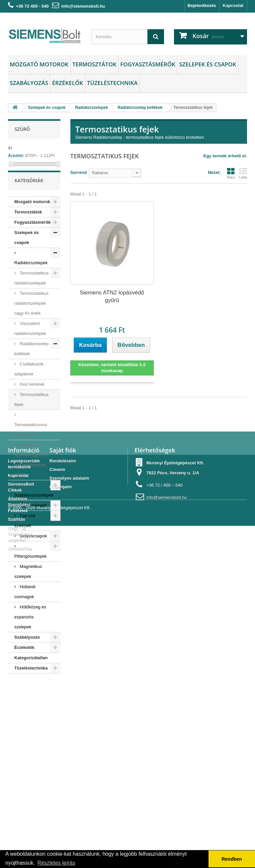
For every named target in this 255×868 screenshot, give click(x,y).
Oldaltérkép (20, 826)
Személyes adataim (69, 756)
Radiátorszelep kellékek (31, 358)
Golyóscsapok (33, 545)
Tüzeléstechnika (112, 83)
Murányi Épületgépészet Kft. (175, 740)
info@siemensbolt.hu (83, 6)
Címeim (57, 747)
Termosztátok (94, 64)
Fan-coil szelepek (25, 530)
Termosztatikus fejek (31, 408)
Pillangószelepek (31, 565)
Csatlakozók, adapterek (29, 378)
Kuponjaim (61, 764)
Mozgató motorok (39, 64)
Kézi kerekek (32, 393)
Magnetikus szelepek (28, 580)
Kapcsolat (233, 5)
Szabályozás (29, 83)
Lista (243, 173)
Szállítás (17, 797)
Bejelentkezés (202, 5)
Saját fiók (63, 728)
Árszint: (16, 156)
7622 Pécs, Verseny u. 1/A (173, 750)
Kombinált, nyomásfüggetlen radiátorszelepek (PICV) (31, 469)
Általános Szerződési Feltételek (19, 782)
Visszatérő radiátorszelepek (30, 337)
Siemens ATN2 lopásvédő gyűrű (112, 296)
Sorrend (79, 172)
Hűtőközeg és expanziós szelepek (30, 626)
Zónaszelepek (33, 514)
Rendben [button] (232, 859)
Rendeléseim (63, 738)
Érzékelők (68, 83)
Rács (231, 173)
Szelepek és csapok (208, 64)
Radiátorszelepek (31, 272)
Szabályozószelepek (34, 504)
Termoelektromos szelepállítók (31, 439)
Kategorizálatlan (31, 667)
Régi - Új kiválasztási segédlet (20, 811)
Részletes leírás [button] (56, 863)
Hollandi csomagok (25, 601)
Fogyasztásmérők (148, 64)
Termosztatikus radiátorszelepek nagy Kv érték (31, 312)
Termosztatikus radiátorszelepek (31, 287)
